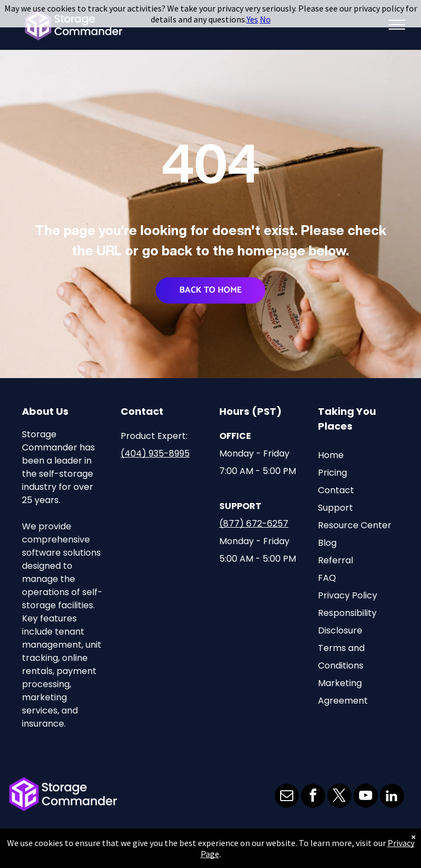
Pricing (332, 473)
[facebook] (313, 797)
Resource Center (355, 525)
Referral (335, 560)
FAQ (327, 578)
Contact (336, 490)
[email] (287, 797)
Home (331, 455)
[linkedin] (392, 797)
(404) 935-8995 (155, 453)
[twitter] (339, 797)
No (265, 19)
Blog (327, 543)
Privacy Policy (348, 595)
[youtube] (366, 797)
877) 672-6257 (256, 524)
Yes (252, 19)
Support (335, 508)
